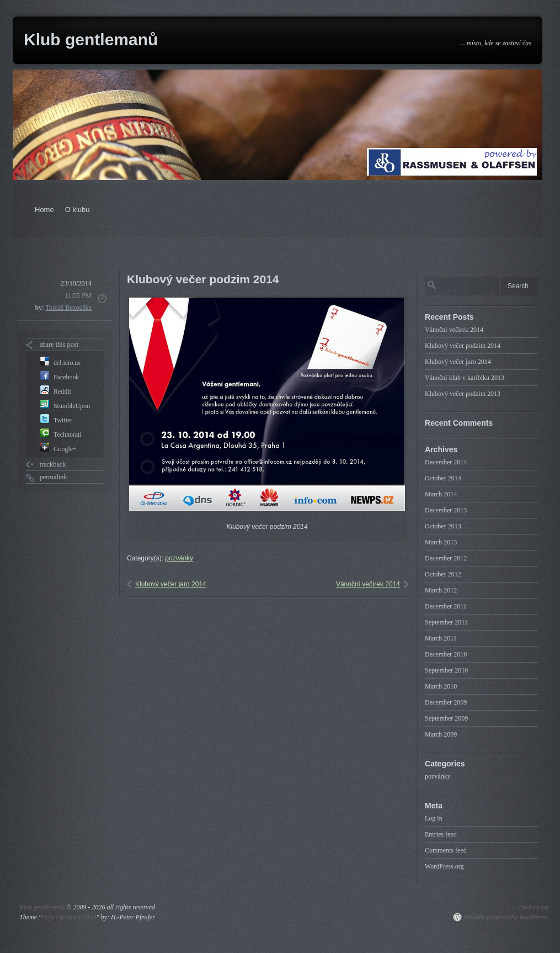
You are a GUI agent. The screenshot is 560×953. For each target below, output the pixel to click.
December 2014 (446, 462)
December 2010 (446, 654)
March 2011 (441, 638)
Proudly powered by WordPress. (506, 917)
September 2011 (446, 622)
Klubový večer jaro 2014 (171, 584)
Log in (434, 818)
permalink (54, 477)
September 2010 (446, 670)
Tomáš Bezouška (68, 308)
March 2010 (441, 686)
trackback (53, 464)
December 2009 (446, 702)
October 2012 (443, 574)
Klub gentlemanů (91, 39)
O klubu (78, 210)
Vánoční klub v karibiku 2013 (465, 378)
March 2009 (441, 734)
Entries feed (441, 834)
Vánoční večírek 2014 (368, 584)
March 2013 (441, 542)
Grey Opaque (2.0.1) (69, 917)
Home (44, 210)
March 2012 (441, 590)
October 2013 (443, 526)
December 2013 (446, 510)
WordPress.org (444, 866)
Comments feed (446, 850)
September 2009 (446, 718)
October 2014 (443, 478)
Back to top (534, 907)
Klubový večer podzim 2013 (463, 394)
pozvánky (179, 558)
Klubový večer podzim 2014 (463, 346)
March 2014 (441, 494)
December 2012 (446, 558)
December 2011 (446, 606)
